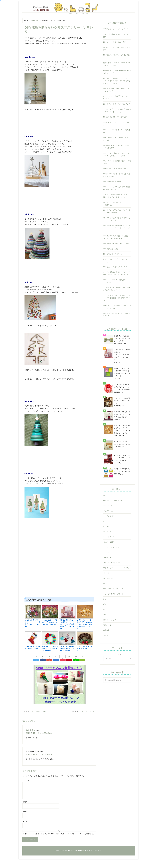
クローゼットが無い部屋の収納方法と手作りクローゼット (122, 410)
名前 (25, 809)
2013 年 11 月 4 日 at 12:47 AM (38, 762)
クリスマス (43, 720)
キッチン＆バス (109, 526)
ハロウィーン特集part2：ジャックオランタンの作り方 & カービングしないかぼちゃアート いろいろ (117, 91)
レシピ (106, 609)
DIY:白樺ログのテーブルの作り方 (115, 127)
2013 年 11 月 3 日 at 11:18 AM (38, 741)
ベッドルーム (108, 588)
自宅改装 (106, 640)
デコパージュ (108, 562)
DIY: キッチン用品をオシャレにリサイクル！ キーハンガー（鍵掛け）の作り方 (117, 238)
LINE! (76, 665)
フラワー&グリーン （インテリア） (116, 578)
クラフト (37, 720)
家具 (105, 624)
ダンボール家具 (109, 552)
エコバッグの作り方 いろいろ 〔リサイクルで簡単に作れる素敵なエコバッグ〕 (117, 308)
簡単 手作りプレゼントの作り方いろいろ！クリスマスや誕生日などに (122, 424)
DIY (33, 720)
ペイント (106, 583)
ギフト (106, 531)
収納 (105, 614)
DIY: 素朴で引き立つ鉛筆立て (114, 191)
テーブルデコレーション (112, 557)
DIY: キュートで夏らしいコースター (116, 277)
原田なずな (30, 738)
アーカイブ (117, 664)
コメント (26, 788)
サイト (25, 829)
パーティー (107, 567)
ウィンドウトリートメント (113, 510)
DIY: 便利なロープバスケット (114, 264)
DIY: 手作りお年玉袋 (111, 259)
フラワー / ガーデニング (112, 572)
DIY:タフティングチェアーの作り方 (116, 178)
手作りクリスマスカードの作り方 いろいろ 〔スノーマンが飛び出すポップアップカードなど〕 (122, 364)
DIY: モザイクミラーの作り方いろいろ (117, 114)
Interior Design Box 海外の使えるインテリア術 (79, 11)
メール (26, 819)
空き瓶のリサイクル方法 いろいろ (116, 39)
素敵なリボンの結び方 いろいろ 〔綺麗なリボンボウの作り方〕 (122, 348)
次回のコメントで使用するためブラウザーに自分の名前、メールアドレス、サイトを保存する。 (59, 841)
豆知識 (106, 645)
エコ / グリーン (109, 515)
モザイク (106, 593)
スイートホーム (109, 546)
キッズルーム (108, 521)
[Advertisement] (59, 552)
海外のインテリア (110, 630)
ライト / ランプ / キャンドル (113, 598)
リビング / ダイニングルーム (113, 604)
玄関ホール (107, 635)
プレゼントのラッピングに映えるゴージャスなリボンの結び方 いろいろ (122, 397)
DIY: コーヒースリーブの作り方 (114, 52)
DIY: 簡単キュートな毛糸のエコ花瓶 (116, 253)
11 (69, 665)
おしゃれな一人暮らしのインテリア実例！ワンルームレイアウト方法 (122, 468)
